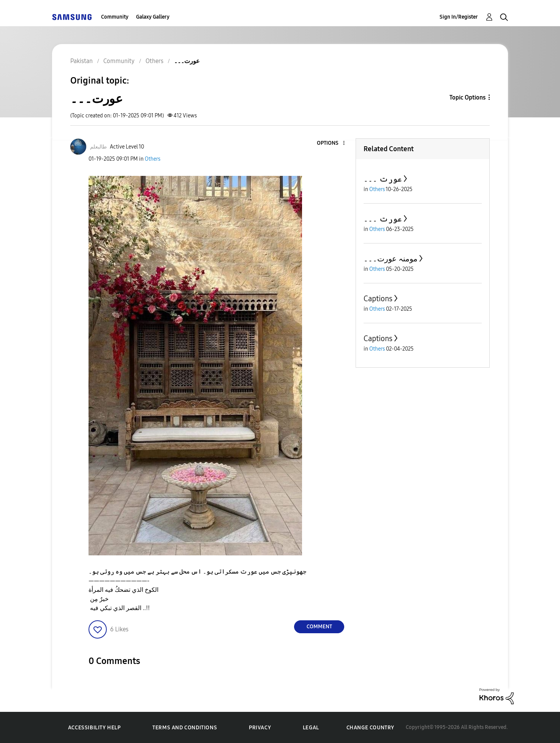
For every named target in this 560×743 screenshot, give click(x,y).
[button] (331, 143)
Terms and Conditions (185, 728)
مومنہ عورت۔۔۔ (391, 259)
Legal (311, 728)
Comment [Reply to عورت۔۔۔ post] (319, 627)
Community (115, 17)
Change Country (370, 728)
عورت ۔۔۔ (383, 179)
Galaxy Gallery (153, 17)
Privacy (260, 728)
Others (153, 159)
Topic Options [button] (467, 97)
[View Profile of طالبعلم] (98, 147)
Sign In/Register (459, 17)
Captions (378, 299)
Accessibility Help (94, 728)
